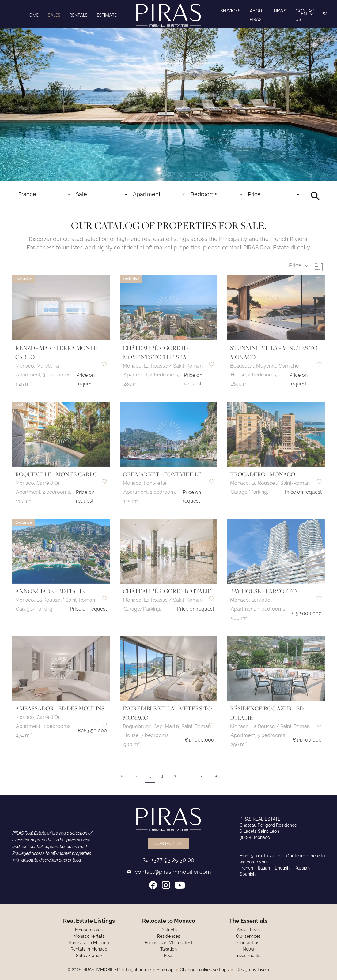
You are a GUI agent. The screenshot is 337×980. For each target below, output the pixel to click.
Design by (252, 970)
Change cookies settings (204, 970)
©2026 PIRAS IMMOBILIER (94, 970)
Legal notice (138, 970)
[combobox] (45, 194)
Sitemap (165, 970)
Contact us (168, 843)
